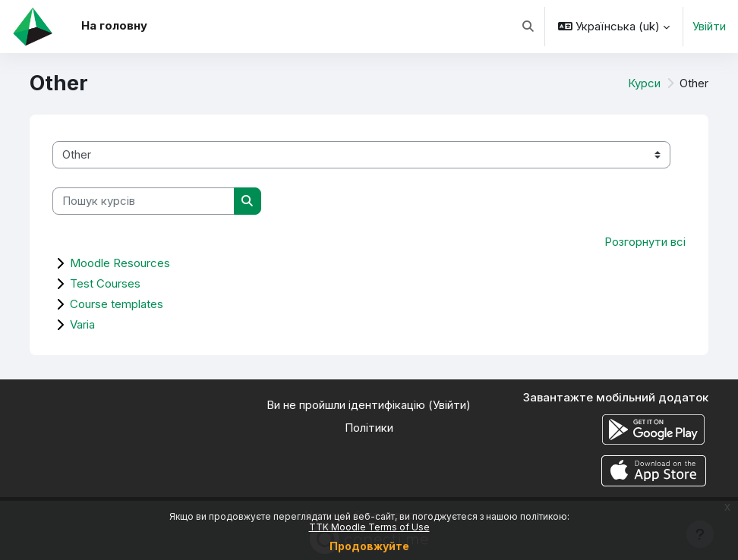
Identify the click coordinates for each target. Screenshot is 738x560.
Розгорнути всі (645, 242)
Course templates (117, 304)
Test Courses (105, 283)
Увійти (709, 27)
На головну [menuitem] (114, 26)
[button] (528, 27)
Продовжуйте (369, 546)
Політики (369, 428)
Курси (644, 83)
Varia (82, 324)
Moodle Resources (120, 263)
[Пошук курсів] (143, 201)
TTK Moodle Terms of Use (369, 527)
